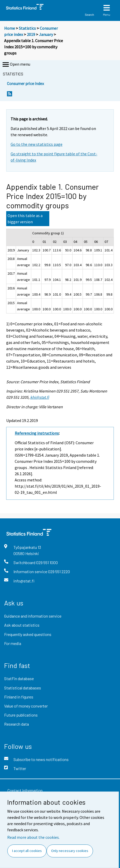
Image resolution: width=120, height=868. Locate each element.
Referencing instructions (37, 433)
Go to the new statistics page (37, 144)
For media (13, 643)
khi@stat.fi (40, 397)
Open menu (16, 65)
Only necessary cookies (70, 851)
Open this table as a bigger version (25, 219)
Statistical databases (23, 688)
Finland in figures (19, 697)
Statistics (27, 28)
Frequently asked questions (28, 634)
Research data (17, 724)
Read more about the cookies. (33, 837)
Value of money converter (26, 706)
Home (10, 28)
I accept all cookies (27, 851)
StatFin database (19, 678)
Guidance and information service (33, 616)
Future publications (21, 715)
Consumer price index (26, 83)
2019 (31, 34)
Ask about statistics (22, 625)
